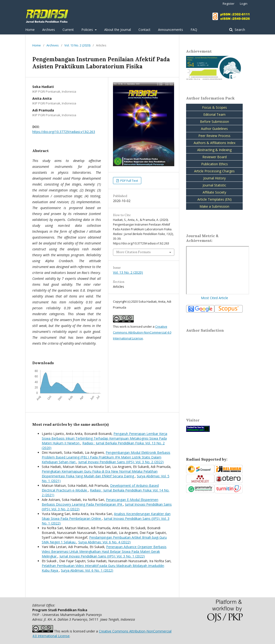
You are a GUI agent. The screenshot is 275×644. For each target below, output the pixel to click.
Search (239, 30)
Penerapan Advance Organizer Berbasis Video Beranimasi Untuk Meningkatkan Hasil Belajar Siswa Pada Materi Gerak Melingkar (104, 551)
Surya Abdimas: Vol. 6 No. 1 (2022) (87, 570)
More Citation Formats (133, 252)
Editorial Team (214, 114)
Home (30, 30)
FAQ (194, 30)
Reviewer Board (215, 157)
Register (229, 4)
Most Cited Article (215, 298)
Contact (144, 30)
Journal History (215, 178)
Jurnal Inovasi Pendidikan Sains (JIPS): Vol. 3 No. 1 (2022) (102, 556)
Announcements (171, 30)
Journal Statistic (214, 185)
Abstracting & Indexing (214, 150)
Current (68, 30)
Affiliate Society (214, 192)
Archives (49, 30)
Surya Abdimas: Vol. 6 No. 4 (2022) (104, 542)
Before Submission (215, 122)
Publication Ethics (215, 164)
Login (244, 4)
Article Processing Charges (214, 171)
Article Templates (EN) (215, 199)
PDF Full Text (129, 181)
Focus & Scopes (215, 107)
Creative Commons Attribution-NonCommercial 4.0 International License (142, 332)
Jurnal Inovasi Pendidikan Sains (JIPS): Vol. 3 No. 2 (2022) (121, 462)
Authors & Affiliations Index (215, 143)
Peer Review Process (214, 136)
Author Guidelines (214, 129)
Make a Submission (214, 206)
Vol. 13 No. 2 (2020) (77, 45)
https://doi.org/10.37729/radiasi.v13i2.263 (64, 132)
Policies (88, 30)
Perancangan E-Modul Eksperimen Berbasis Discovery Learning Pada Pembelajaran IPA (100, 502)
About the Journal (118, 30)
